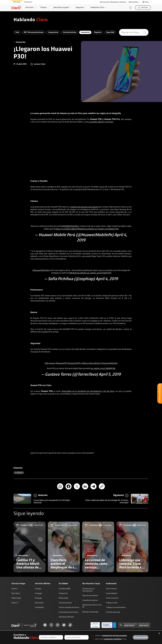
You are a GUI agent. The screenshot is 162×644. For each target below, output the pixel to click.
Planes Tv (15, 603)
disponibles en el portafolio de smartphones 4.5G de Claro (88, 391)
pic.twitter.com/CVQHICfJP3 (99, 273)
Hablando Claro (97, 8)
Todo (17, 32)
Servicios (29, 8)
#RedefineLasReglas (86, 229)
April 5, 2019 (110, 375)
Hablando (31, 20)
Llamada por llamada (66, 617)
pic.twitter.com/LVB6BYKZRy (103, 369)
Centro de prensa (112, 598)
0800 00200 (129, 626)
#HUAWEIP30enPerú (70, 226)
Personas (17, 2)
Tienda (43, 8)
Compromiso (53, 32)
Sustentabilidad (112, 593)
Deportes (80, 8)
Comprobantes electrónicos (69, 612)
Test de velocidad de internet (69, 607)
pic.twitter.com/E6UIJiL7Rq (107, 229)
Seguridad (110, 32)
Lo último (19, 473)
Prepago (38, 589)
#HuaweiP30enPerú (41, 271)
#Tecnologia (50, 363)
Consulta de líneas (65, 603)
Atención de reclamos (90, 596)
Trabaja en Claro (112, 603)
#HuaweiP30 (61, 363)
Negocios (98, 32)
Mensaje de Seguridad (90, 612)
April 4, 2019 (107, 279)
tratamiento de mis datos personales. (115, 636)
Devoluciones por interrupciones (88, 590)
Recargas (38, 598)
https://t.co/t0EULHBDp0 (66, 229)
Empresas (28, 2)
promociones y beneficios (113, 639)
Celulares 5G (63, 593)
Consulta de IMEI (65, 589)
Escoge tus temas (141, 637)
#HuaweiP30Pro (74, 363)
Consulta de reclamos (90, 600)
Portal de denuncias (113, 612)
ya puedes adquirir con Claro (101, 122)
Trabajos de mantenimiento (116, 607)
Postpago (39, 593)
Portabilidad (39, 607)
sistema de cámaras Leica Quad (84, 207)
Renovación (39, 603)
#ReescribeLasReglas (91, 363)
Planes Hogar (16, 598)
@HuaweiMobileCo (109, 363)
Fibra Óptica (16, 593)
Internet (14, 589)
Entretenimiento (70, 32)
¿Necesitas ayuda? (61, 8)
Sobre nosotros (111, 589)
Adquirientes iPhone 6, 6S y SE (92, 606)
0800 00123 (144, 626)
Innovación (85, 32)
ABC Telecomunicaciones (34, 32)
